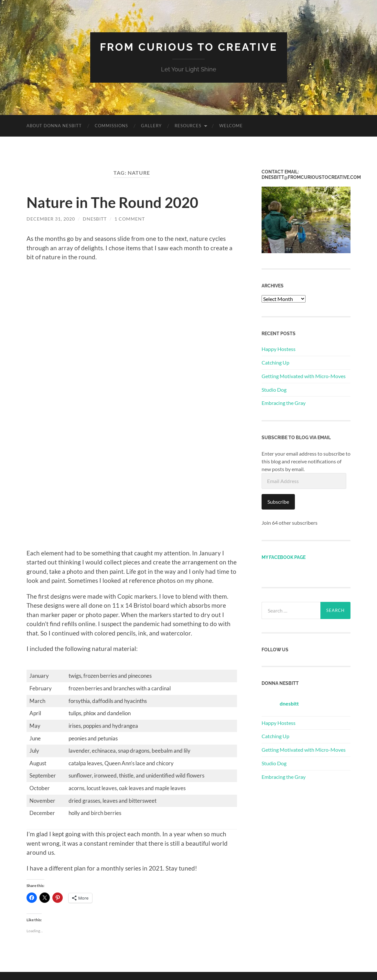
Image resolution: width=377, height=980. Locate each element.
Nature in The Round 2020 (112, 202)
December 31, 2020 (51, 219)
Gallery (151, 126)
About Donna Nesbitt (54, 126)
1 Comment (130, 219)
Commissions (111, 126)
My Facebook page (284, 557)
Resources (188, 126)
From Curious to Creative (189, 47)
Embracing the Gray (284, 403)
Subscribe (278, 502)
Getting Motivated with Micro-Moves (304, 376)
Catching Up (275, 362)
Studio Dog (274, 390)
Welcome (231, 126)
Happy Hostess (279, 349)
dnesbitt (95, 219)
